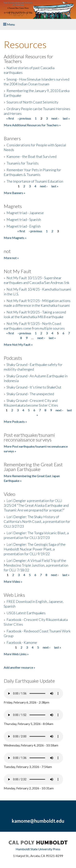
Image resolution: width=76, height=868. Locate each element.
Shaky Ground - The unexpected (30, 394)
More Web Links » (16, 654)
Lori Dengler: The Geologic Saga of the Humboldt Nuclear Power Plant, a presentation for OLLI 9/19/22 (35, 549)
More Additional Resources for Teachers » (32, 125)
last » (66, 118)
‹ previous (24, 118)
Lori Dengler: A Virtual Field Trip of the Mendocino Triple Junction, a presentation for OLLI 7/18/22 (36, 565)
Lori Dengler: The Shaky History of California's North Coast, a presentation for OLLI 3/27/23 (37, 521)
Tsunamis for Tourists (23, 163)
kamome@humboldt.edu (38, 821)
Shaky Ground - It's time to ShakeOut (34, 387)
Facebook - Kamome (22, 642)
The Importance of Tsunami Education (35, 181)
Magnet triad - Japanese (25, 213)
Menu (9, 24)
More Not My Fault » (18, 344)
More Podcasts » (15, 421)
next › (55, 118)
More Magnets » (15, 238)
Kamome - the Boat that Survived (31, 156)
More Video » (13, 581)
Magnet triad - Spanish (24, 219)
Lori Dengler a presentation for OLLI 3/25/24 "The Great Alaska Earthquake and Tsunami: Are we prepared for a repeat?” (36, 505)
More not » (11, 258)
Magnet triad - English (24, 226)
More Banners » (15, 193)
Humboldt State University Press (38, 849)
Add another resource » (19, 667)
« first (10, 118)
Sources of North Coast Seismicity (32, 102)
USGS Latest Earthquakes (26, 613)
